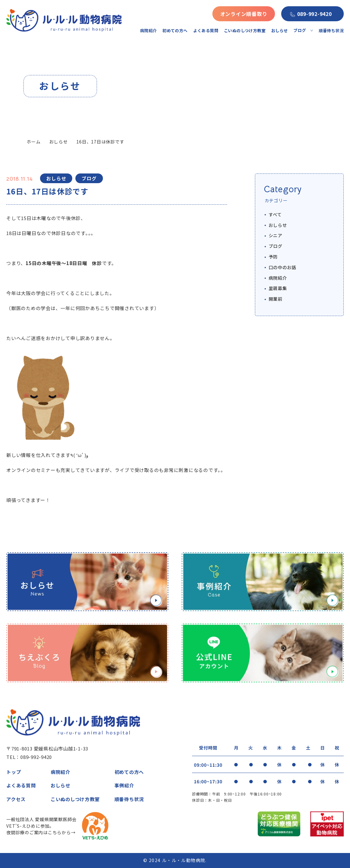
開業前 (276, 299)
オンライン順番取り (244, 14)
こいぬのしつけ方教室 (245, 30)
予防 (273, 257)
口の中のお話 (283, 267)
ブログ (276, 246)
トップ (14, 772)
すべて (275, 214)
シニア (276, 235)
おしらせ (280, 30)
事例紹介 (124, 785)
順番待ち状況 (331, 30)
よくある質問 (206, 30)
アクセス (16, 799)
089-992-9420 (314, 14)
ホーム (33, 142)
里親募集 (278, 288)
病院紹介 (149, 30)
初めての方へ (175, 30)
